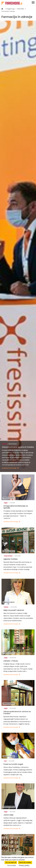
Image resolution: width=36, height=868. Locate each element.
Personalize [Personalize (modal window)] (12, 865)
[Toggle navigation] (33, 2)
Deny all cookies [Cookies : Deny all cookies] (25, 862)
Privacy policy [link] (24, 865)
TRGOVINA (20, 9)
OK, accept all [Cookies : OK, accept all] (11, 862)
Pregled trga (11, 9)
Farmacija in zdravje (8, 11)
